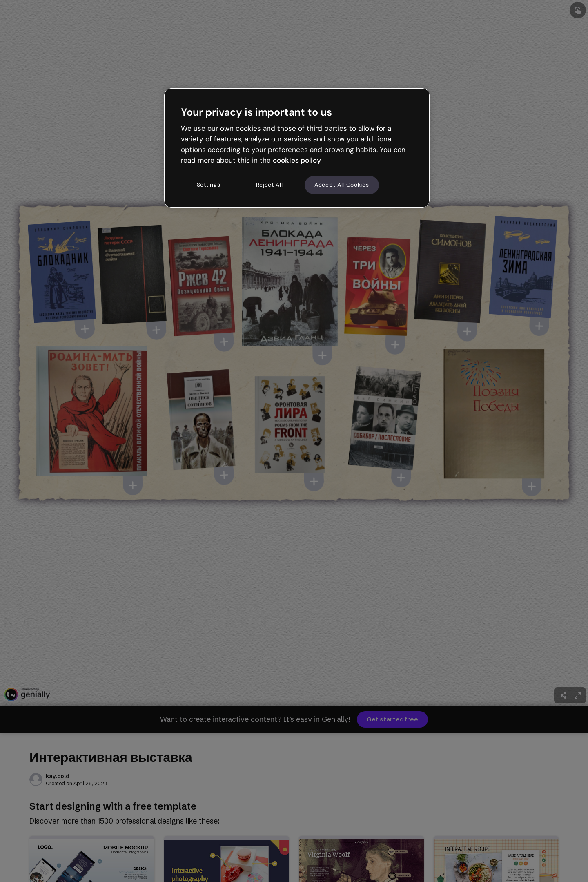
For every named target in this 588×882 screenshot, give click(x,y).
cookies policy (297, 160)
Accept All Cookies (342, 185)
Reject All (269, 185)
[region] (297, 148)
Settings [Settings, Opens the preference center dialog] (209, 185)
